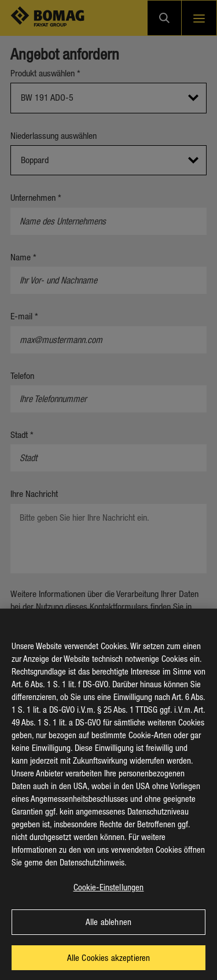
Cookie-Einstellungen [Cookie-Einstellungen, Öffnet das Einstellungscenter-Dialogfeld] (109, 898)
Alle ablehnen (108, 933)
